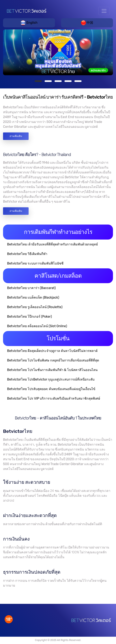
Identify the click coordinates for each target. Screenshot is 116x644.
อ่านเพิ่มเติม (16, 136)
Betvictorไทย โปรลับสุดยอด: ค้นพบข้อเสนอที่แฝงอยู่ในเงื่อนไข (51, 389)
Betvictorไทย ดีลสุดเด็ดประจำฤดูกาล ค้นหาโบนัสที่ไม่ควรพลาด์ (52, 351)
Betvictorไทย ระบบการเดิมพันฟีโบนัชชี (35, 263)
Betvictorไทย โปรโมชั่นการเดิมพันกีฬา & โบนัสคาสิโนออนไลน (52, 370)
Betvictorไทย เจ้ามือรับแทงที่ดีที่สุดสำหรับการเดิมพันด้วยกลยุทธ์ (53, 244)
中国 (87, 23)
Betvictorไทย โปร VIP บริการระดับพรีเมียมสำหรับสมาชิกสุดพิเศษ (54, 398)
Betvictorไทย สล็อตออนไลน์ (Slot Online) (37, 326)
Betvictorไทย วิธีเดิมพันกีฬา (27, 254)
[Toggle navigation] (104, 11)
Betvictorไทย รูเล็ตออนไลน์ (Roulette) (35, 307)
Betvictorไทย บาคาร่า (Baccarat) (31, 288)
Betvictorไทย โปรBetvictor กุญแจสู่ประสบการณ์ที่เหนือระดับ (51, 379)
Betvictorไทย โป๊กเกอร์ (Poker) (30, 317)
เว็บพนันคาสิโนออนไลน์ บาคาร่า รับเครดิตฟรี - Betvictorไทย (58, 97)
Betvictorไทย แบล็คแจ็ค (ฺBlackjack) (33, 297)
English (29, 23)
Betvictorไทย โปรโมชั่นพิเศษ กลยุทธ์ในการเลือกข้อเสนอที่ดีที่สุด (53, 360)
